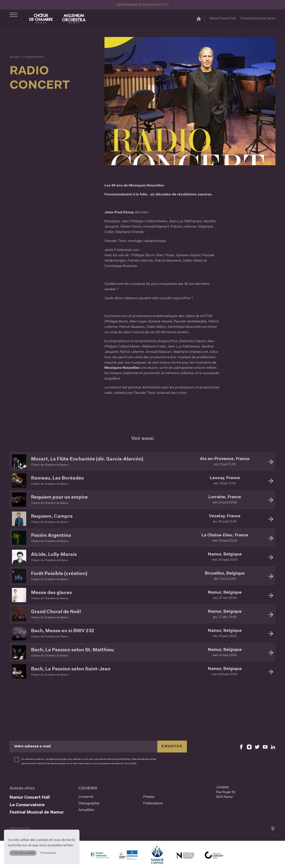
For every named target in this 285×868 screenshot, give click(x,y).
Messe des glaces (51, 593)
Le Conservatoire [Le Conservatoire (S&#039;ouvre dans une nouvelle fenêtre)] (27, 805)
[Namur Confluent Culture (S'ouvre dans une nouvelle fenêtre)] (128, 856)
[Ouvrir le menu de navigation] (14, 18)
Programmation (33, 57)
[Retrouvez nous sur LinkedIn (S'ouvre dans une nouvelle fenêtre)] (273, 747)
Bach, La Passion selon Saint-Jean (71, 669)
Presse (149, 797)
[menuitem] (110, 797)
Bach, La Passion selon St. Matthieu (72, 650)
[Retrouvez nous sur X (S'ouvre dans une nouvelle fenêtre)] (257, 747)
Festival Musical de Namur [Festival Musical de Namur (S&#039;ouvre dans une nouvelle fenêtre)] (258, 18)
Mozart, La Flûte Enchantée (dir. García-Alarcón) (87, 459)
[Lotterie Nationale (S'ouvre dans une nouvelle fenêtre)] (100, 856)
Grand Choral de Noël (56, 612)
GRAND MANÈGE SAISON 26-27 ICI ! (143, 5)
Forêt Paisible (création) (59, 574)
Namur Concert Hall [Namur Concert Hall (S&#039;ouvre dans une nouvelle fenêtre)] (223, 18)
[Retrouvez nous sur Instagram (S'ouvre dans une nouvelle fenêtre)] (249, 747)
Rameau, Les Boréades (57, 478)
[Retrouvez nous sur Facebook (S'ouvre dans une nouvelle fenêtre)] (241, 747)
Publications (153, 804)
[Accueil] (199, 19)
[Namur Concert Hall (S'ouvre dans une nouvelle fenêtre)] (214, 856)
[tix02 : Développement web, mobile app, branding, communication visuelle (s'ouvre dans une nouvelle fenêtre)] (273, 829)
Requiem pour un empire (59, 497)
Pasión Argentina (51, 536)
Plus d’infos (130, 764)
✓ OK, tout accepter (23, 853)
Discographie (89, 804)
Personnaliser (49, 853)
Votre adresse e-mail (32, 747)
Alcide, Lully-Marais (54, 555)
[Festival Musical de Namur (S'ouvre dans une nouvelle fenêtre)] (185, 856)
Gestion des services (20, 828)
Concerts (86, 797)
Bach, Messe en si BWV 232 (63, 631)
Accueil (14, 57)
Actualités (86, 810)
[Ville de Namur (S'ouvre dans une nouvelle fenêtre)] (157, 856)
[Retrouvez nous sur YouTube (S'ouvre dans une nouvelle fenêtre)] (265, 747)
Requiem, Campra (52, 517)
